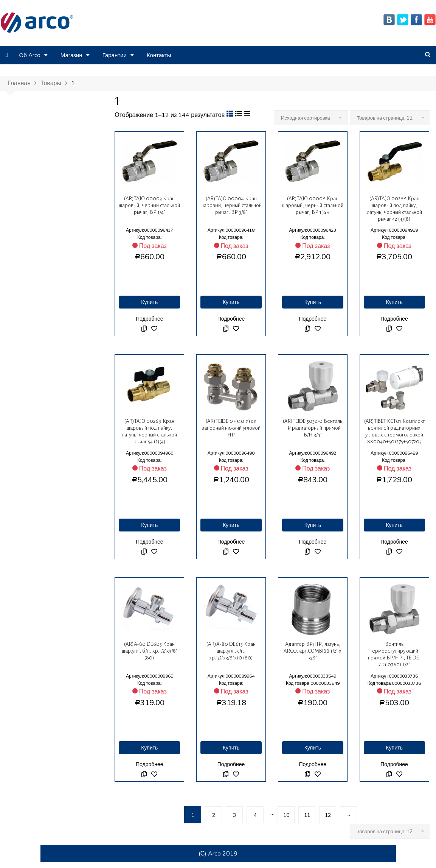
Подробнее (150, 319)
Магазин (71, 55)
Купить (149, 302)
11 (307, 815)
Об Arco (29, 55)
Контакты (159, 55)
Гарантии (115, 55)
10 (286, 815)
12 (328, 815)
